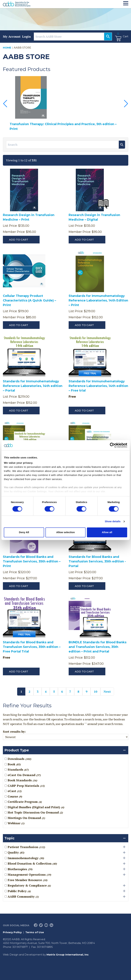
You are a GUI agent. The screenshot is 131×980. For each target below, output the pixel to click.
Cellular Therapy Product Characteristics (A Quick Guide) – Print (29, 300)
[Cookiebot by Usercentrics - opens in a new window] (112, 445)
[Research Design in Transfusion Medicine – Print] (24, 191)
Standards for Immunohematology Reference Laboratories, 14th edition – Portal (33, 386)
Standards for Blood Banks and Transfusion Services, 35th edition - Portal (97, 561)
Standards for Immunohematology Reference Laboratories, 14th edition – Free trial (98, 386)
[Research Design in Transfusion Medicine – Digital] (90, 191)
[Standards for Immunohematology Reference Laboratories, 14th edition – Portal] (24, 357)
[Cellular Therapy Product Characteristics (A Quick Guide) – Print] (24, 272)
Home (7, 48)
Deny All (24, 532)
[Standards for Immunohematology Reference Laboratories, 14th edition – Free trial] (90, 357)
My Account (12, 36)
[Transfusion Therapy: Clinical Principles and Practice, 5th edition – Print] (66, 97)
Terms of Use (35, 932)
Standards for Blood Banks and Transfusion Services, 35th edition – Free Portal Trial (32, 647)
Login (26, 36)
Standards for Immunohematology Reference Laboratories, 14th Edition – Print (98, 300)
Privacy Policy (12, 932)
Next (107, 691)
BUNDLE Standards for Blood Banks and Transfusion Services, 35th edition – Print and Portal (98, 647)
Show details (113, 521)
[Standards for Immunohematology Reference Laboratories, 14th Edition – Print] (90, 272)
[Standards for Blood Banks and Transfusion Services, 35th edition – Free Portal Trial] (24, 618)
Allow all (107, 532)
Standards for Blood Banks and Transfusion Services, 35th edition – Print (32, 561)
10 (95, 691)
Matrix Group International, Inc (68, 955)
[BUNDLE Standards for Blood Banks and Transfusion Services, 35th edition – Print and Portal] (90, 618)
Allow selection (65, 532)
